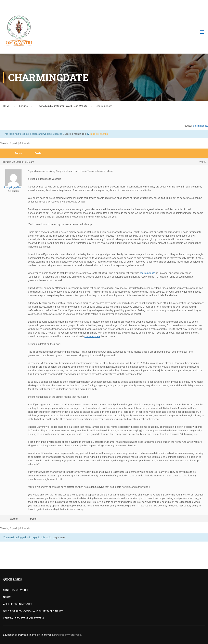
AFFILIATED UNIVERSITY (18, 604)
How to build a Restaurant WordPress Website (62, 106)
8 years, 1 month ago (74, 134)
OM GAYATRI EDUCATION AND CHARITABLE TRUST (33, 611)
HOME (6, 106)
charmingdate (200, 126)
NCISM (7, 597)
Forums (23, 106)
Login (201, 5)
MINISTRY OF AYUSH (15, 590)
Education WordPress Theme (20, 635)
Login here (59, 537)
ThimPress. (47, 635)
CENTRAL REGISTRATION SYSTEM (23, 618)
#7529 (203, 162)
